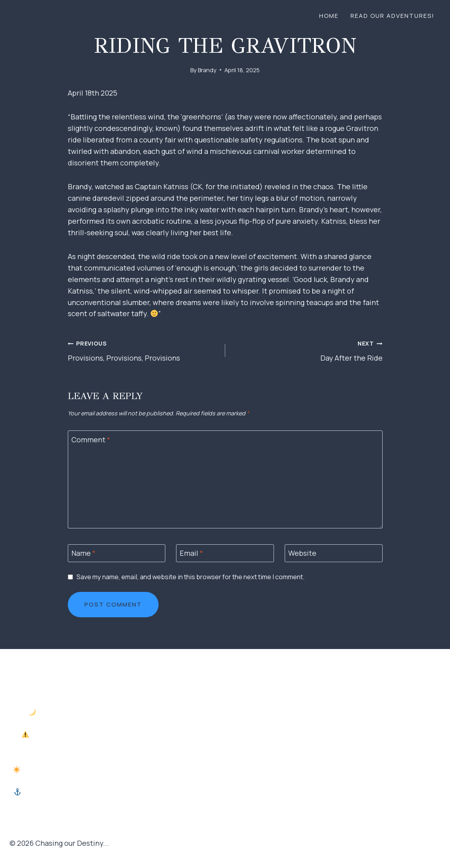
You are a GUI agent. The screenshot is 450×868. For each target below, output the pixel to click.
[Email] (225, 553)
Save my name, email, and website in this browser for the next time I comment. (191, 577)
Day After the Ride (307, 350)
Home (329, 16)
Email (191, 554)
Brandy (207, 70)
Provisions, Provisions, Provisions (143, 350)
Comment (91, 440)
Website (302, 554)
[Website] (334, 553)
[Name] (117, 553)
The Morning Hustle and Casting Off (78, 770)
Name (83, 554)
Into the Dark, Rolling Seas (78, 712)
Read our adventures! (393, 16)
